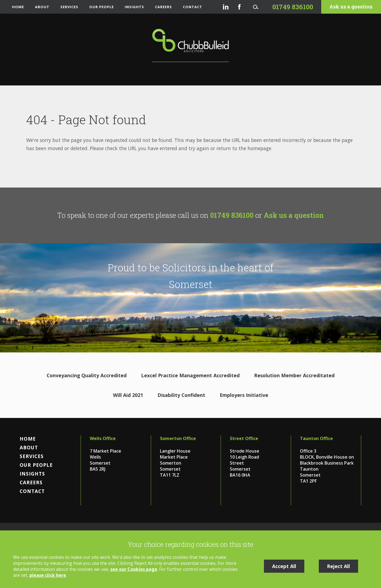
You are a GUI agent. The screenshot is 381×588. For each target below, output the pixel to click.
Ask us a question (351, 7)
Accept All (284, 566)
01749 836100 (232, 215)
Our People (102, 7)
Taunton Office (316, 438)
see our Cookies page (134, 569)
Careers (163, 7)
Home (18, 7)
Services (69, 7)
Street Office (244, 438)
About (42, 7)
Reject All (338, 566)
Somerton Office (178, 438)
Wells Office (103, 438)
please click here (48, 575)
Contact (193, 7)
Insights (134, 7)
